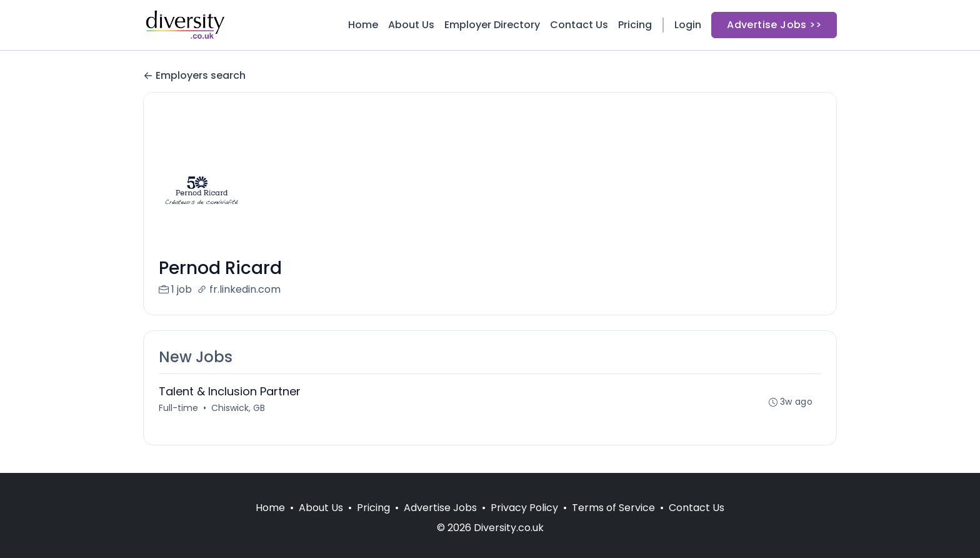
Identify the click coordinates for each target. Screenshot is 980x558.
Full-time (178, 408)
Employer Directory (492, 25)
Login (688, 25)
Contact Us (579, 25)
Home (363, 25)
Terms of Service (613, 508)
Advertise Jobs (440, 508)
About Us (411, 25)
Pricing (635, 25)
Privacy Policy (524, 508)
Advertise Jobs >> (774, 25)
